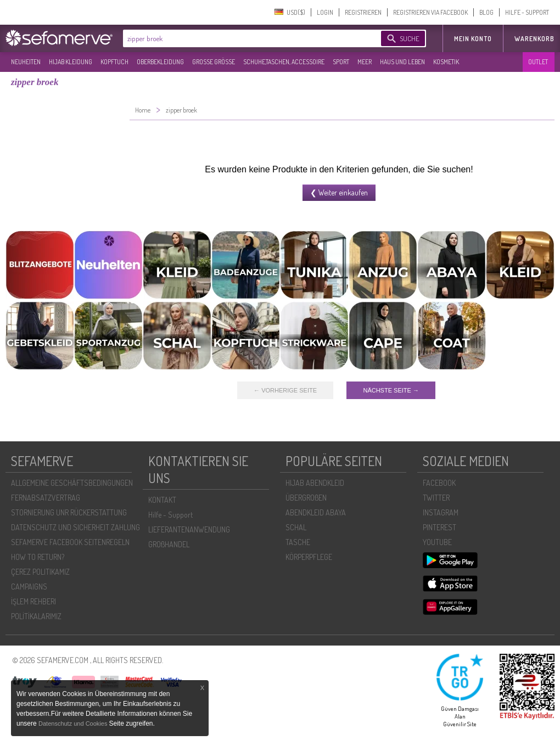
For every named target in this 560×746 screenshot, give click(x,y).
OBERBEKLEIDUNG (160, 62)
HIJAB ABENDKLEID (315, 483)
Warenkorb (534, 39)
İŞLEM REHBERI (33, 601)
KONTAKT (162, 500)
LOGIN (325, 12)
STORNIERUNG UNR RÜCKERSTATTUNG (69, 512)
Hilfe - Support (170, 515)
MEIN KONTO (473, 39)
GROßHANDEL (169, 544)
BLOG (486, 12)
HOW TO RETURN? (38, 557)
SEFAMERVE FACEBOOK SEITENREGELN (70, 542)
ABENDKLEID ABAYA (316, 512)
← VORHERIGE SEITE (285, 390)
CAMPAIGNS (29, 587)
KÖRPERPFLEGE (309, 557)
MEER (365, 62)
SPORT (341, 62)
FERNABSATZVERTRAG (46, 498)
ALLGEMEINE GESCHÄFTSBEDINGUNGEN (72, 483)
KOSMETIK (446, 62)
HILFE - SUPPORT (527, 12)
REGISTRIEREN (363, 12)
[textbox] (243, 38)
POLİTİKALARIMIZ (36, 616)
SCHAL (296, 527)
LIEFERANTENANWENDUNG (189, 529)
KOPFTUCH (114, 62)
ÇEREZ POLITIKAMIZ (40, 572)
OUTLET (538, 62)
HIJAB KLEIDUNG (71, 62)
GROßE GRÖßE (214, 62)
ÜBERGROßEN (306, 498)
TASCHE (298, 542)
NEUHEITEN (26, 62)
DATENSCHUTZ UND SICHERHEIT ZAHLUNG (75, 527)
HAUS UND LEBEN (402, 62)
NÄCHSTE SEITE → (391, 390)
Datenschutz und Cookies (74, 723)
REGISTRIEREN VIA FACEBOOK (430, 12)
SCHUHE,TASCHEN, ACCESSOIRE (284, 62)
